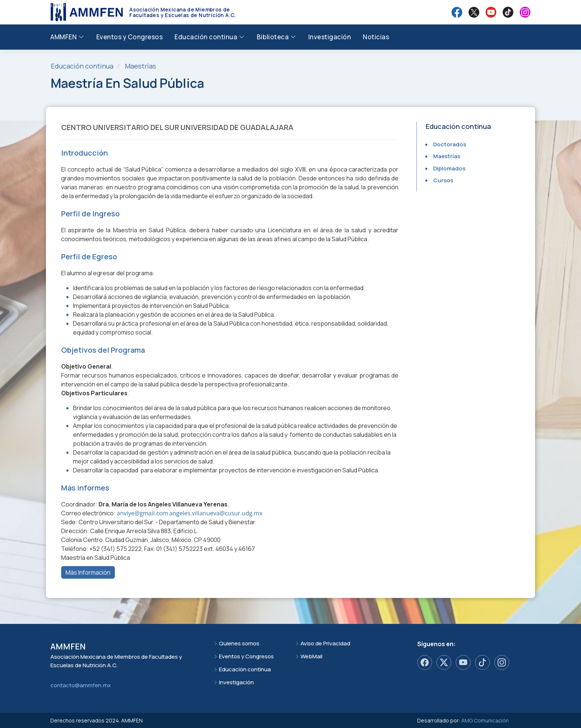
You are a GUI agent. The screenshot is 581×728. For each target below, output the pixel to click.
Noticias (376, 37)
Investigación (330, 37)
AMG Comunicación (485, 720)
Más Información (88, 572)
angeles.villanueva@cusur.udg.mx (216, 513)
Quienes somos (239, 643)
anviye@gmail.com (142, 513)
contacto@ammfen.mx (81, 685)
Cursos (443, 180)
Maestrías (140, 66)
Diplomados (449, 168)
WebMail (311, 656)
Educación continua (245, 669)
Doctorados (450, 144)
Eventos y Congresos (130, 37)
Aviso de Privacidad (325, 643)
